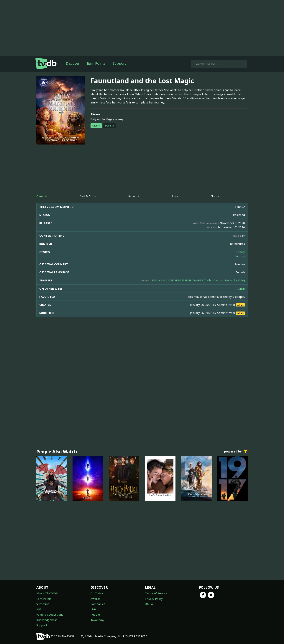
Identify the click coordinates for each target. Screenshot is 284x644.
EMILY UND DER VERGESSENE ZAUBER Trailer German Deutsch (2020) (198, 280)
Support (119, 63)
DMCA (149, 604)
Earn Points (96, 63)
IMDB (241, 288)
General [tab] (42, 196)
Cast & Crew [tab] (88, 196)
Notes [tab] (215, 196)
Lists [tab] (175, 196)
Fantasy (240, 256)
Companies (98, 604)
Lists (93, 609)
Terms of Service (156, 593)
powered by (236, 452)
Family (241, 252)
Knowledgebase (47, 620)
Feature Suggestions (50, 614)
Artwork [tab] (134, 196)
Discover (73, 63)
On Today (97, 593)
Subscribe (43, 604)
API (39, 609)
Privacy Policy (154, 599)
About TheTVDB (47, 593)
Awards (95, 599)
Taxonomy (97, 620)
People (95, 614)
